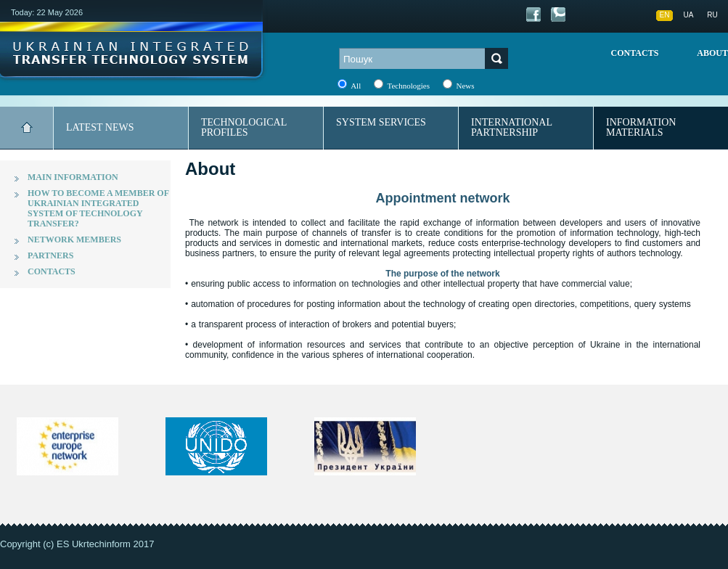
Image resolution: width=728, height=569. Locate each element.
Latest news (100, 127)
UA (689, 15)
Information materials (641, 127)
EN (665, 15)
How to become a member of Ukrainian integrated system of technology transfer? (98, 208)
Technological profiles (244, 127)
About (712, 53)
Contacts (635, 53)
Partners (50, 255)
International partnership (512, 127)
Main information (73, 177)
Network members (74, 240)
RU (712, 15)
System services (381, 122)
